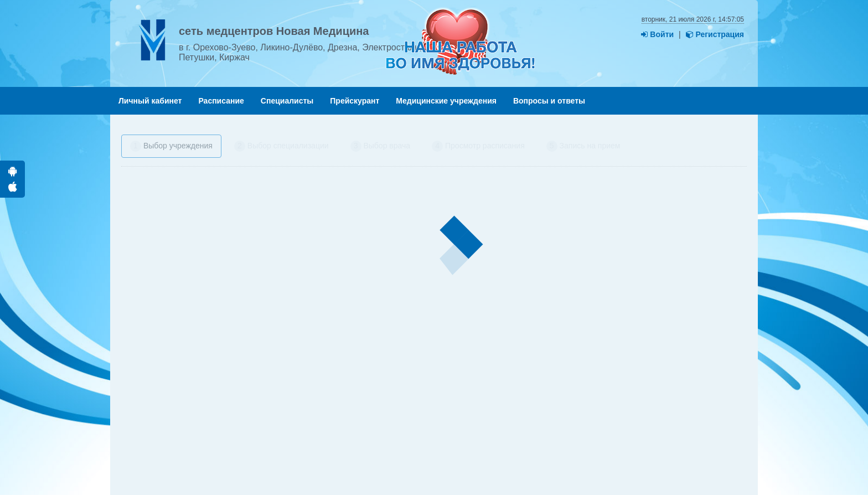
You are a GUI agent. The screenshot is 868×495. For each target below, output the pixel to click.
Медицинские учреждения (446, 101)
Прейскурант (355, 101)
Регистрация (715, 34)
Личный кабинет (150, 101)
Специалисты (287, 101)
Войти (657, 34)
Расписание (221, 101)
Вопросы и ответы (549, 101)
